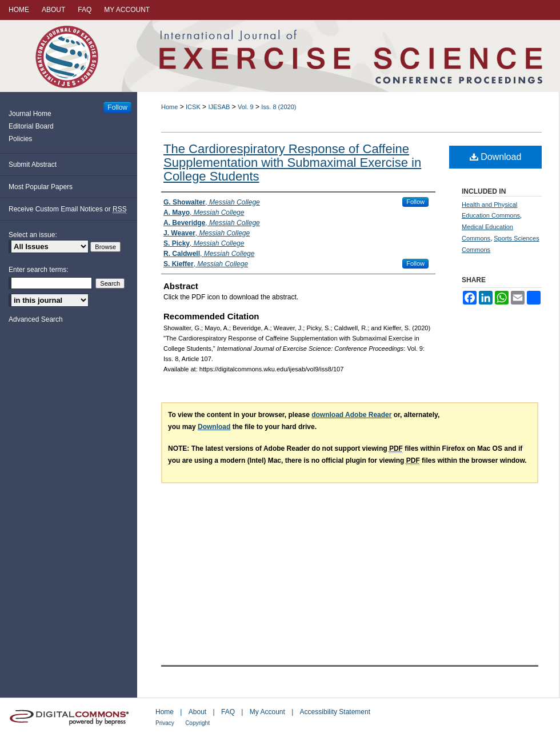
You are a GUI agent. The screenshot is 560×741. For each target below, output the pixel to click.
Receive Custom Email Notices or (68, 209)
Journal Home (30, 114)
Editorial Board (31, 126)
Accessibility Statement (335, 712)
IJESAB (219, 107)
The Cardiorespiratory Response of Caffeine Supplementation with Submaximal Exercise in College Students (292, 163)
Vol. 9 (246, 107)
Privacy (165, 723)
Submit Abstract (33, 165)
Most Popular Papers (41, 187)
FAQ (228, 712)
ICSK (193, 107)
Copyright (197, 723)
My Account (267, 712)
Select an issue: (33, 235)
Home (169, 107)
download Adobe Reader (351, 415)
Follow (415, 202)
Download (496, 157)
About (197, 712)
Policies (20, 139)
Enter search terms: (39, 270)
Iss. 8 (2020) (279, 107)
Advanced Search (36, 319)
